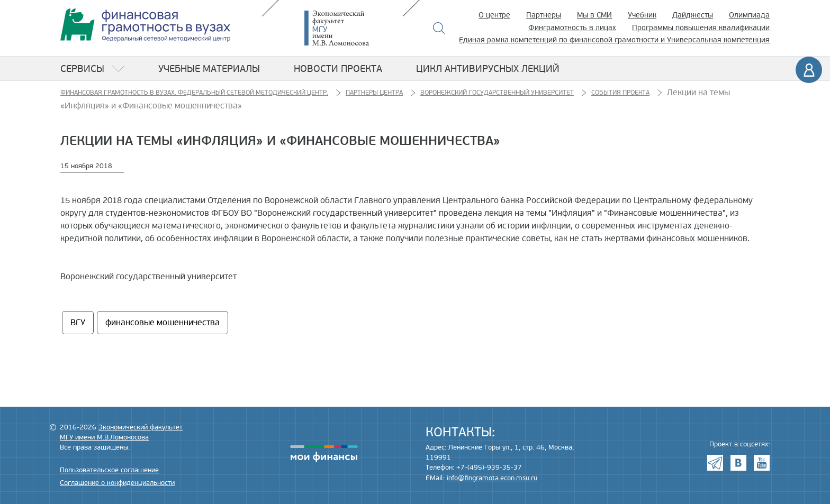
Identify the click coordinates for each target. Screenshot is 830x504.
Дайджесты (693, 15)
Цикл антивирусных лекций (488, 69)
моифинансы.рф (324, 454)
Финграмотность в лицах (572, 28)
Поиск (439, 28)
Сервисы (82, 69)
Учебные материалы (209, 69)
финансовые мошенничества (163, 323)
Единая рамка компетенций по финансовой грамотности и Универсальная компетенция (614, 40)
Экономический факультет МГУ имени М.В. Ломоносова (353, 28)
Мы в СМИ (594, 15)
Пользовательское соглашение (109, 470)
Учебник (642, 15)
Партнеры (544, 15)
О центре (494, 15)
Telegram (715, 463)
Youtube (762, 463)
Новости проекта (338, 69)
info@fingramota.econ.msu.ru (492, 478)
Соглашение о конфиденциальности (117, 483)
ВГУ (78, 323)
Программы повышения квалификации (701, 28)
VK (738, 463)
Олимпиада (749, 15)
